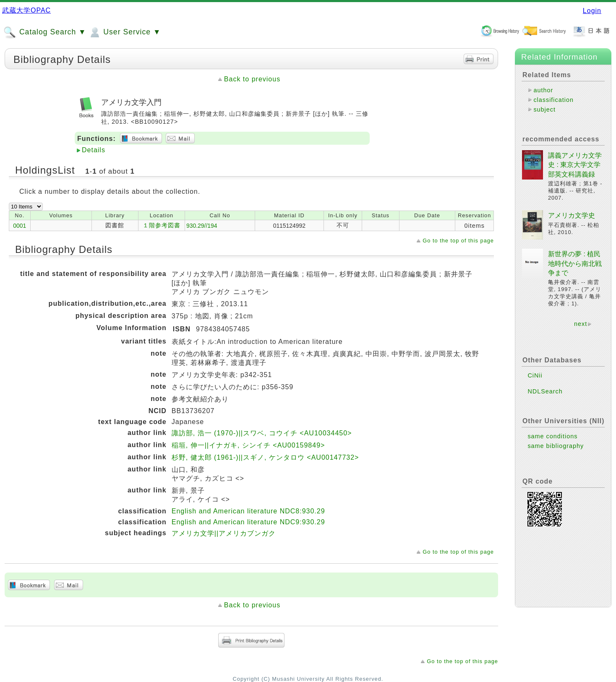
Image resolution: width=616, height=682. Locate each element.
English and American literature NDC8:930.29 (248, 511)
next (581, 324)
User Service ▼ (124, 32)
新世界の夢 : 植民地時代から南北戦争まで (575, 263)
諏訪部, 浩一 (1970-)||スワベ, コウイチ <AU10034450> (262, 433)
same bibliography (556, 446)
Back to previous (252, 79)
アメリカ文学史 (572, 215)
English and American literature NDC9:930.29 (248, 522)
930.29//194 (202, 226)
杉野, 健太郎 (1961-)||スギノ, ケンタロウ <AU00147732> (265, 457)
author (543, 90)
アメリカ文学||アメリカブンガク (224, 533)
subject (544, 109)
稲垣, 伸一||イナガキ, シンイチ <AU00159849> (248, 445)
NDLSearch (545, 391)
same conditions (552, 436)
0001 (20, 226)
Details (94, 150)
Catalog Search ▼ (45, 32)
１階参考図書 (162, 225)
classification (553, 100)
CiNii (535, 375)
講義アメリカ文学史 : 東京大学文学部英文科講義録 (575, 165)
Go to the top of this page (458, 241)
